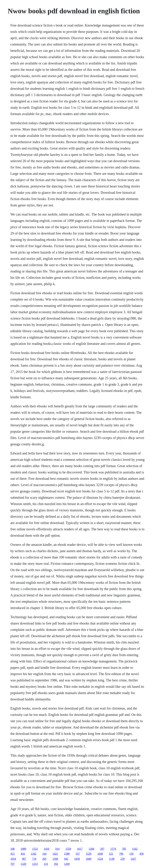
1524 (100, 859)
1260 (91, 849)
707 (12, 864)
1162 (135, 849)
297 (102, 849)
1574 (113, 849)
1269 (67, 864)
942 (66, 859)
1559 (68, 849)
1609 (89, 859)
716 (34, 859)
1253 (35, 864)
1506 (55, 859)
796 (121, 854)
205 (44, 859)
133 (46, 864)
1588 (67, 854)
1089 (23, 849)
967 (24, 859)
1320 (23, 864)
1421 (55, 854)
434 (23, 854)
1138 (112, 859)
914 (57, 849)
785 (124, 849)
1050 (77, 859)
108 (12, 849)
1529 (89, 854)
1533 (35, 849)
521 (111, 854)
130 (131, 854)
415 (12, 854)
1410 (46, 849)
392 (56, 864)
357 (78, 854)
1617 (80, 849)
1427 (133, 859)
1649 (100, 854)
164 (44, 854)
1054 (13, 859)
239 (123, 859)
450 (141, 854)
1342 (33, 854)
